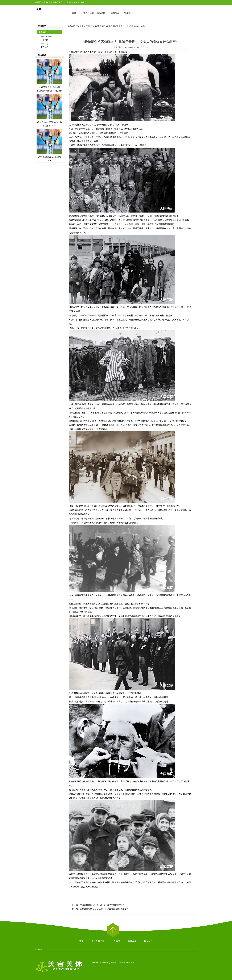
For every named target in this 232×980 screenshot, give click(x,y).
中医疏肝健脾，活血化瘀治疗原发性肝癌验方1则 (102, 905)
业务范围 (101, 13)
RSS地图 (122, 962)
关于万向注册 (88, 13)
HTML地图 (130, 962)
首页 (74, 13)
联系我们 (128, 13)
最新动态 (115, 13)
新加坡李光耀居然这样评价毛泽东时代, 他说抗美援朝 (104, 909)
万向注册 (80, 26)
